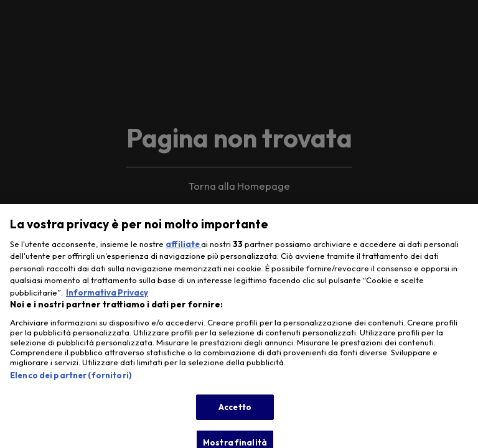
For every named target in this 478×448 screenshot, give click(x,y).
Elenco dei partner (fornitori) (71, 381)
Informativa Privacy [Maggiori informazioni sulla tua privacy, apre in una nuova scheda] (107, 298)
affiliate (183, 250)
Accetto (235, 413)
